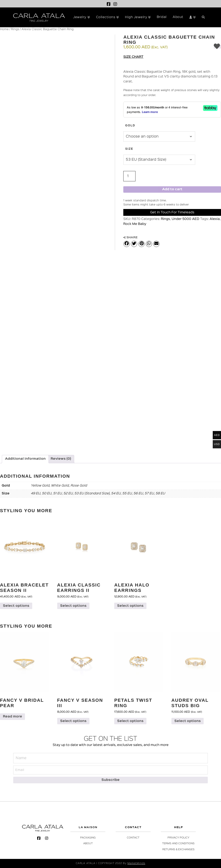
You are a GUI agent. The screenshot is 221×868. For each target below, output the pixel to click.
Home (4, 29)
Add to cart (172, 189)
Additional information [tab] (25, 459)
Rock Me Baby (135, 224)
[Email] (110, 770)
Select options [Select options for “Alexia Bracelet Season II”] (16, 606)
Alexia (215, 219)
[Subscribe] (110, 780)
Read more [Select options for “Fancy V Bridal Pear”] (12, 717)
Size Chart (133, 57)
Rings (15, 29)
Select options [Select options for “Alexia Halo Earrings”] (130, 606)
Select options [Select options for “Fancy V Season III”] (73, 721)
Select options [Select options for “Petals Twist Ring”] (130, 721)
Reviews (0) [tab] (61, 459)
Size (129, 149)
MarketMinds (136, 863)
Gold (130, 125)
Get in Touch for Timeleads (172, 213)
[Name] (110, 758)
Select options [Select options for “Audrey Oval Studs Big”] (188, 721)
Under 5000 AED (185, 219)
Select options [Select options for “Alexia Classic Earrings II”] (73, 606)
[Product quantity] (129, 176)
